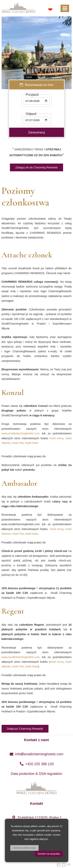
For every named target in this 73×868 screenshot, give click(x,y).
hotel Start (32, 443)
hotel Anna (56, 438)
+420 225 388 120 (36, 764)
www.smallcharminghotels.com (21, 433)
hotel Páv (18, 443)
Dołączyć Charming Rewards (25, 729)
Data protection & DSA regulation (36, 774)
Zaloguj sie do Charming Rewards (36, 167)
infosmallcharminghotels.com (36, 754)
